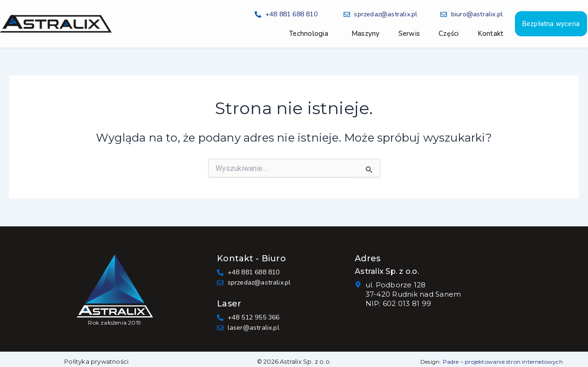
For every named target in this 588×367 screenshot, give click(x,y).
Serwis (409, 34)
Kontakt (491, 34)
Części (449, 34)
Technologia (309, 34)
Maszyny (366, 34)
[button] (311, 34)
